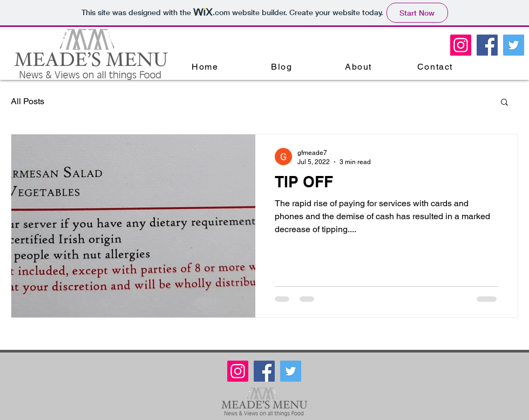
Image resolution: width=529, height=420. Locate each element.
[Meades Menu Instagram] (461, 45)
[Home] (206, 66)
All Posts (28, 101)
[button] (504, 103)
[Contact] (436, 66)
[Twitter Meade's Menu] (514, 45)
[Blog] (283, 66)
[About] (360, 66)
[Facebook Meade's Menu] (487, 45)
